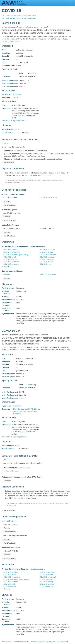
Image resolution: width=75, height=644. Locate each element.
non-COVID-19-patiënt (48, 274)
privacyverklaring (42, 642)
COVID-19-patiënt (46, 252)
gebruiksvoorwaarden (59, 642)
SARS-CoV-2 (18, 411)
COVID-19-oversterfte (11, 264)
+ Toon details (7, 481)
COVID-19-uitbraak (47, 259)
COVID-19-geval (10, 257)
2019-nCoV (17, 409)
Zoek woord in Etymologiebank (13, 121)
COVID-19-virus (15, 41)
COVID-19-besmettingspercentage (16, 255)
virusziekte (17, 94)
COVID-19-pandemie (47, 250)
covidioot (7, 274)
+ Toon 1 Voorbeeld (9, 221)
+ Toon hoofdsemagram (12, 471)
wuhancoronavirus (30, 411)
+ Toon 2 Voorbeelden (9, 205)
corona (15, 97)
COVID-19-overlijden (11, 262)
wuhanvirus (17, 414)
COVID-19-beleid (10, 575)
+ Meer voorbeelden (9, 511)
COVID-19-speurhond (48, 255)
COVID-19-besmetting (12, 252)
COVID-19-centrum (11, 582)
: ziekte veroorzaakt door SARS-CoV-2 (20, 15)
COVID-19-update (46, 262)
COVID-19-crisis (9, 584)
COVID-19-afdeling (10, 250)
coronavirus (17, 406)
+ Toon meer (6, 201)
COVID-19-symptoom (48, 257)
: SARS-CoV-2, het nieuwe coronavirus (21, 18)
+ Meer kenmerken (8, 163)
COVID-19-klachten (11, 259)
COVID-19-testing (46, 582)
